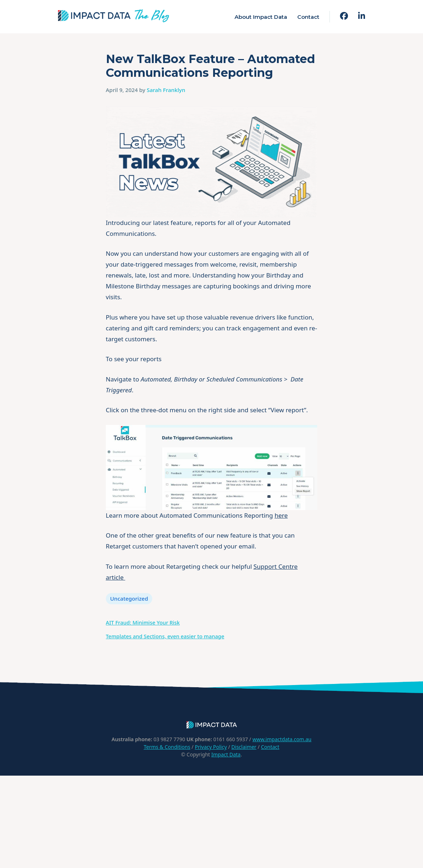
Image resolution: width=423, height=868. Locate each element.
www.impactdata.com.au (282, 739)
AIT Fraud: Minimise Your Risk (143, 623)
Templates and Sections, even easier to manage (165, 636)
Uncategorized (129, 598)
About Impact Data (261, 17)
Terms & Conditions (167, 747)
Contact (308, 17)
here (281, 515)
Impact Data (226, 754)
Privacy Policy (211, 747)
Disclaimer (244, 747)
